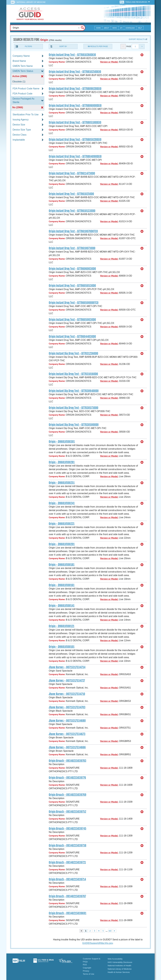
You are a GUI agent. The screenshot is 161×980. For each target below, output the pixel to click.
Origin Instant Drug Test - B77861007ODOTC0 (73, 231)
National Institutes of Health (119, 966)
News (115, 28)
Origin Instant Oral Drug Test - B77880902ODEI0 (75, 89)
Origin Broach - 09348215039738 (68, 846)
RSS (85, 965)
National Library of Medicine (31, 2)
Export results (137, 39)
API (121, 28)
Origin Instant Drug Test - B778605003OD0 (72, 320)
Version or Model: (109, 62)
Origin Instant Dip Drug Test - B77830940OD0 (74, 391)
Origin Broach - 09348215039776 (67, 778)
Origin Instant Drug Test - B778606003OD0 (72, 269)
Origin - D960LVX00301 (62, 442)
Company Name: (57, 62)
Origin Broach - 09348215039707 (67, 896)
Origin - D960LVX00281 (62, 462)
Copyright (87, 968)
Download (130, 28)
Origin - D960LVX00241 (62, 503)
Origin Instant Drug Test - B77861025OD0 (71, 194)
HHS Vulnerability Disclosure (120, 962)
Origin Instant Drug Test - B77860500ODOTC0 (74, 303)
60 (110, 931)
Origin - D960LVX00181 (62, 565)
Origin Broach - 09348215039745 (68, 829)
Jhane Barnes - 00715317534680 (67, 721)
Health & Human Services (119, 972)
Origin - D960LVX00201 (62, 544)
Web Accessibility (115, 959)
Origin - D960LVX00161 (62, 585)
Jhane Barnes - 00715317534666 (67, 747)
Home (98, 28)
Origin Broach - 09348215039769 (68, 795)
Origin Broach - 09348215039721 (67, 862)
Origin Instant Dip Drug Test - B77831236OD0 (73, 353)
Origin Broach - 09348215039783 (68, 761)
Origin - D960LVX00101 (62, 647)
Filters (28, 46)
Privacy (86, 971)
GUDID (30, 14)
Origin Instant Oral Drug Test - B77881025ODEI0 (75, 72)
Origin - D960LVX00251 (62, 483)
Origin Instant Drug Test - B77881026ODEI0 (72, 55)
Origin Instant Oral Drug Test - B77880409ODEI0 (75, 156)
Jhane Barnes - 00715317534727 (67, 681)
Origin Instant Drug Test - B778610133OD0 (72, 211)
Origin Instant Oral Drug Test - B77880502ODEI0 (75, 140)
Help (140, 28)
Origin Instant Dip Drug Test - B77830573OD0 (74, 408)
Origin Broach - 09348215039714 (67, 879)
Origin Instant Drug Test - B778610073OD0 (72, 248)
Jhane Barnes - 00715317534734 (67, 667)
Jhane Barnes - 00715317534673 (67, 734)
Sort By (63, 46)
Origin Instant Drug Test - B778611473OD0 (72, 173)
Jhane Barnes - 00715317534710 (67, 694)
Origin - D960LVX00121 (62, 626)
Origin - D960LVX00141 (62, 606)
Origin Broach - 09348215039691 (68, 913)
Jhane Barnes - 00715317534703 (67, 707)
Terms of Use (89, 974)
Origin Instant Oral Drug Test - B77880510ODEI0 (75, 122)
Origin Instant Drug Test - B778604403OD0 (72, 337)
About (107, 28)
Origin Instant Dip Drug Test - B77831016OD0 (73, 374)
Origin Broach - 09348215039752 (67, 812)
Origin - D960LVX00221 (62, 524)
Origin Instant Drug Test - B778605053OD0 (72, 286)
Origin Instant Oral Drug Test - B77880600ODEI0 (75, 106)
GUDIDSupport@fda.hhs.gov (97, 943)
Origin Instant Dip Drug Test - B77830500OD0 (74, 425)
